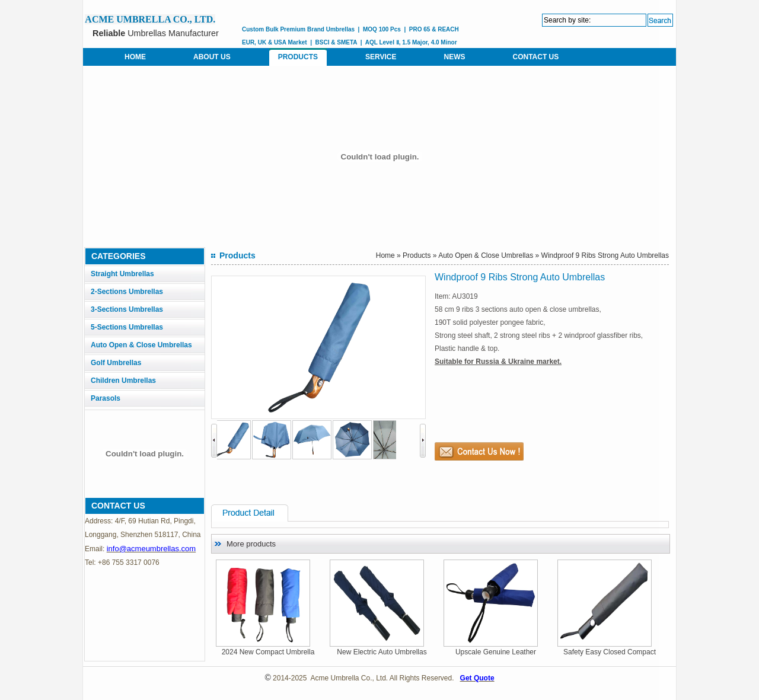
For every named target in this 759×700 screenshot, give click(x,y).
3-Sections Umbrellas (127, 309)
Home (385, 255)
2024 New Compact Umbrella (271, 652)
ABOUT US (212, 57)
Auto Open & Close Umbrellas (141, 345)
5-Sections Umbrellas (127, 327)
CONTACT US (535, 57)
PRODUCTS (298, 57)
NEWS (454, 57)
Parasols (106, 398)
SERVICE (381, 57)
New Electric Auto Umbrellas (384, 652)
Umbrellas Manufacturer (156, 33)
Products (417, 255)
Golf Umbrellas (116, 363)
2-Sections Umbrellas (127, 292)
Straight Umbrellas (122, 274)
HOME (135, 57)
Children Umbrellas (123, 381)
